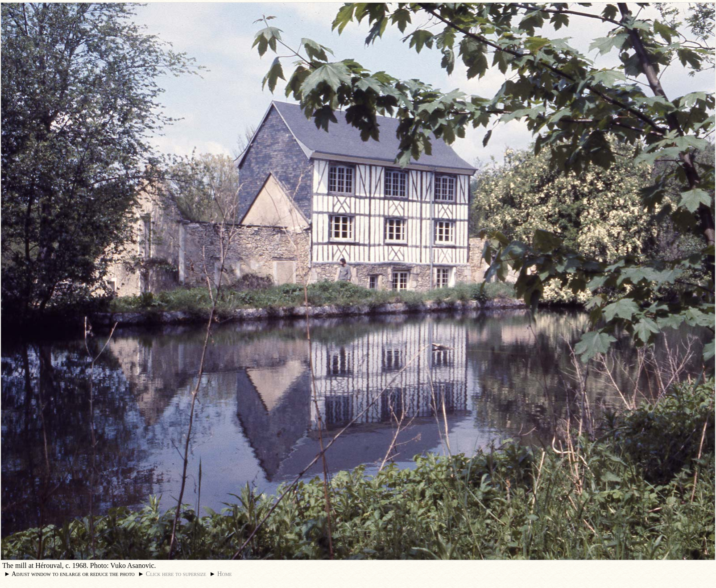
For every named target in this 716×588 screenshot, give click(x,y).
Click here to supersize (176, 574)
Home (225, 574)
